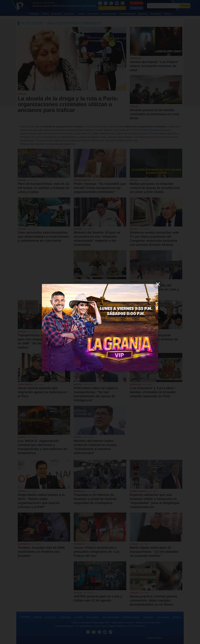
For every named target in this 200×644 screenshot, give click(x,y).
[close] (158, 284)
